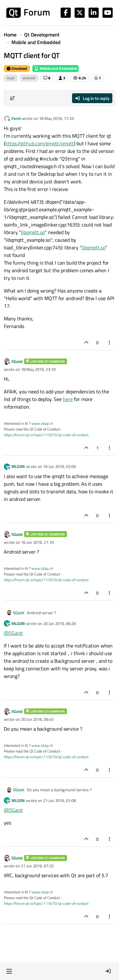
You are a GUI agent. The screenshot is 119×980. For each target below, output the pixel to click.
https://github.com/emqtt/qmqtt (40, 143)
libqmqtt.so (33, 232)
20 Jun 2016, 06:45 (37, 719)
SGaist (17, 361)
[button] (9, 971)
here (68, 399)
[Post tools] (110, 342)
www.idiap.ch (42, 423)
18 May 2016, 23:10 (38, 369)
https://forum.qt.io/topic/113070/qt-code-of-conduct (46, 435)
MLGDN (18, 466)
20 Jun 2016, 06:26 (60, 623)
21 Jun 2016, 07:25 (37, 866)
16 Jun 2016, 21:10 (37, 542)
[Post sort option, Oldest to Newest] (12, 98)
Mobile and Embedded (56, 68)
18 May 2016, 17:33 (56, 118)
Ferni (16, 118)
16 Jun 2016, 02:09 (60, 466)
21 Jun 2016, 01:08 (60, 800)
